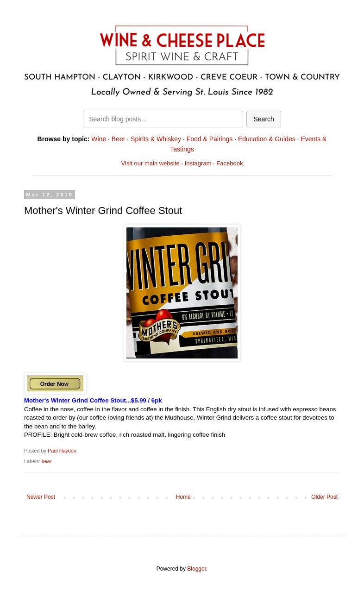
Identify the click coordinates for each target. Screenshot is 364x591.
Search (264, 119)
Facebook (229, 163)
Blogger (197, 569)
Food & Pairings (210, 139)
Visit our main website (151, 163)
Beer (119, 139)
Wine (99, 139)
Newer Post (41, 497)
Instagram (198, 163)
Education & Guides (267, 139)
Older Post (324, 497)
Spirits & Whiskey (156, 139)
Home (183, 497)
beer (47, 461)
